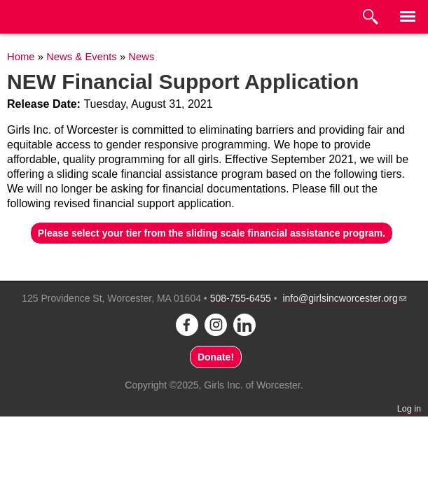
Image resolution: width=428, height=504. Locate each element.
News (141, 57)
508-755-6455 (241, 298)
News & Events (82, 57)
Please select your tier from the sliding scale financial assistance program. (212, 233)
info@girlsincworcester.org (344, 298)
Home (21, 57)
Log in (409, 409)
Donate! (216, 357)
